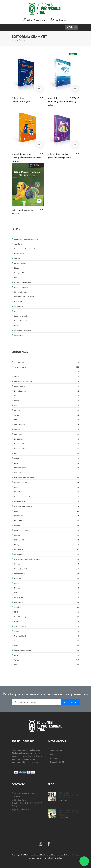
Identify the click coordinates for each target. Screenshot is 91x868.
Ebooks (17, 268)
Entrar (30, 20)
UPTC (47, 655)
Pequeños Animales (21, 316)
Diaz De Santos (47, 449)
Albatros (47, 377)
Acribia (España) (47, 367)
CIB (47, 420)
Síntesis (47, 622)
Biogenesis (47, 396)
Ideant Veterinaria (47, 492)
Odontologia (19, 307)
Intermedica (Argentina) (47, 506)
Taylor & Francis (47, 627)
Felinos (17, 278)
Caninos (17, 259)
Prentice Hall (47, 598)
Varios (16, 326)
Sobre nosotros (56, 751)
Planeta (47, 588)
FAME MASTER (47, 468)
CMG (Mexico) (47, 425)
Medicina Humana (21, 292)
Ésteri (47, 463)
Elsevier (47, 458)
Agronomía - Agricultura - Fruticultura (28, 239)
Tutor (47, 641)
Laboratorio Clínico (21, 287)
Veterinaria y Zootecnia (23, 331)
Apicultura (18, 244)
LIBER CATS (47, 516)
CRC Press (47, 434)
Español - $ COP (57, 762)
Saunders (47, 607)
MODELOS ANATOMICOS (24, 297)
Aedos (47, 372)
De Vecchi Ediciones (47, 444)
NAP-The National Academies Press (47, 559)
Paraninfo (47, 578)
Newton (47, 564)
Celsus (47, 415)
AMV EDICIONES (47, 386)
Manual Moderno (47, 521)
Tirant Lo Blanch (47, 636)
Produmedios (47, 603)
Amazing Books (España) (47, 382)
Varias (47, 660)
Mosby (47, 545)
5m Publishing (47, 362)
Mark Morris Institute (47, 530)
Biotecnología (19, 254)
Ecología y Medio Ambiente (24, 273)
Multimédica (47, 550)
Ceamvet (22, 40)
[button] (72, 27)
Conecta (47, 430)
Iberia (47, 487)
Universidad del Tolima (47, 651)
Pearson (47, 583)
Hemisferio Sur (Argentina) (47, 478)
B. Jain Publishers (47, 391)
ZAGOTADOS (19, 335)
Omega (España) (47, 569)
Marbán (47, 526)
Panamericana (47, 574)
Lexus (47, 511)
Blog (52, 755)
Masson (47, 535)
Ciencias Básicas (20, 263)
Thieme (47, 631)
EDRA (47, 454)
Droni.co (58, 858)
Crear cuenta (40, 20)
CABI (47, 406)
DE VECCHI (47, 439)
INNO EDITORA (47, 502)
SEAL (47, 612)
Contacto (54, 758)
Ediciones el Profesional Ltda (43, 855)
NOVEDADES (19, 302)
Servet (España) (47, 617)
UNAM (47, 646)
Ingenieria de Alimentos (23, 283)
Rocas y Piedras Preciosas (23, 321)
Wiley (47, 665)
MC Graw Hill (47, 540)
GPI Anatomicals (47, 473)
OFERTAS (18, 311)
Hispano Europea (47, 482)
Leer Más (62, 804)
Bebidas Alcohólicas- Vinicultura (26, 249)
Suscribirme (70, 702)
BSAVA (47, 401)
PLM (47, 593)
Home (14, 40)
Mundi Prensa (47, 554)
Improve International (47, 497)
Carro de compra (60, 20)
